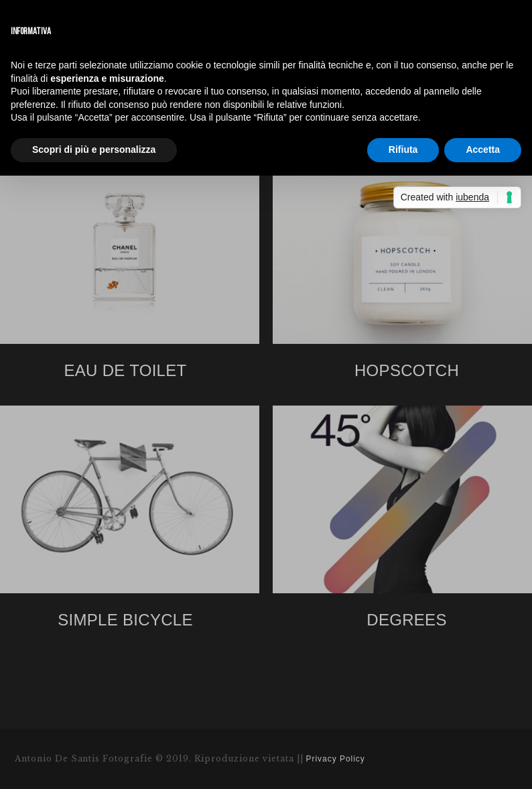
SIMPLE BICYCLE (125, 620)
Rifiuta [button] (403, 149)
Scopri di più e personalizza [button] (94, 149)
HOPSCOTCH (407, 370)
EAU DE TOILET (125, 370)
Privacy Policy (336, 759)
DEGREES (406, 620)
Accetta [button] (483, 149)
